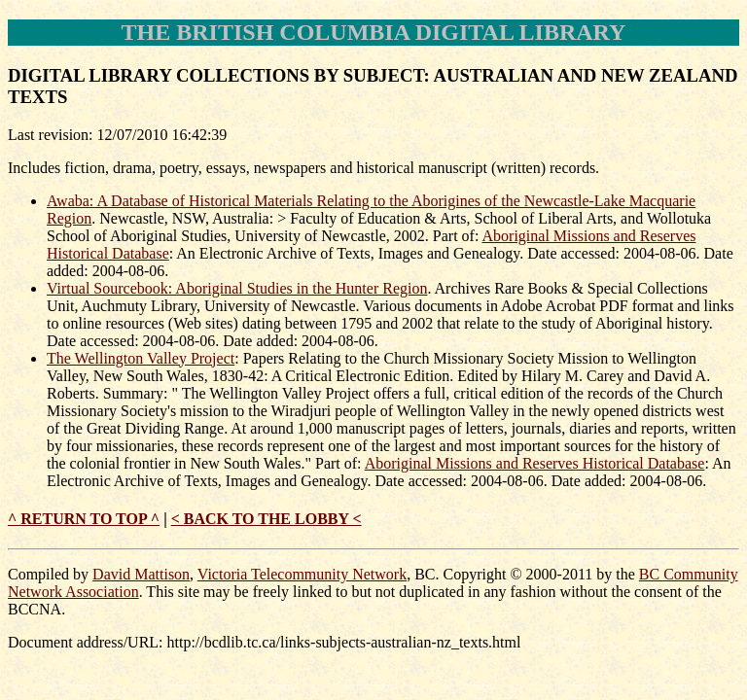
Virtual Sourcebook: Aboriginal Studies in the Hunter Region (237, 288)
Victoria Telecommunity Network (302, 574)
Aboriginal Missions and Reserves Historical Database (535, 463)
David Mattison (141, 574)
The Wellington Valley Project (141, 358)
